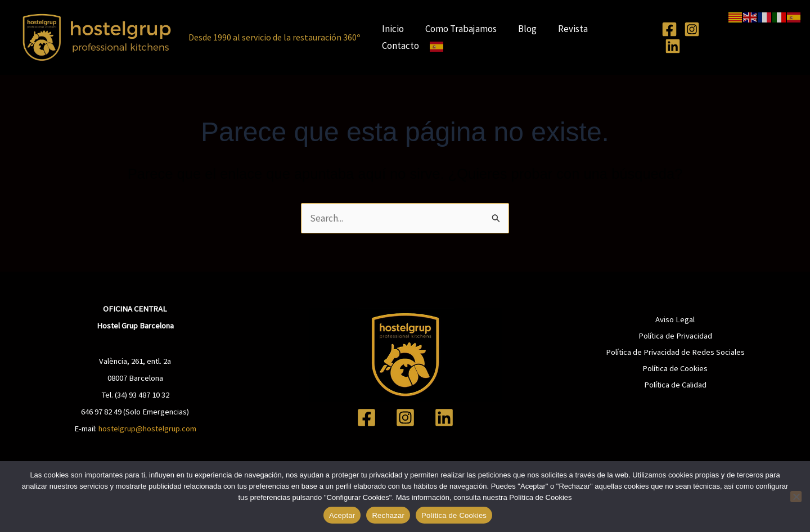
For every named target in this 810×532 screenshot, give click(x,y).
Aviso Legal (675, 319)
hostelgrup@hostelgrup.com (147, 429)
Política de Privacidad (675, 336)
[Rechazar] (796, 497)
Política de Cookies (675, 368)
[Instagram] (688, 29)
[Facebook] (665, 29)
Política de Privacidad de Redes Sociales (675, 352)
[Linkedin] (669, 46)
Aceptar (342, 515)
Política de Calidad (675, 385)
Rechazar (388, 515)
